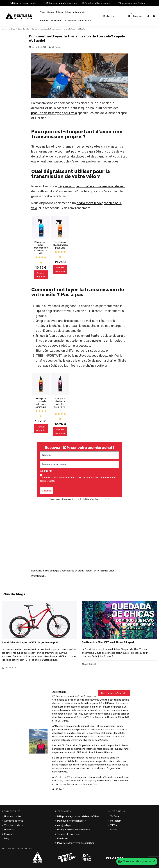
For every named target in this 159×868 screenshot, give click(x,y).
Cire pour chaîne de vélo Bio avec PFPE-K (60, 404)
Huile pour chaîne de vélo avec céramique (41, 403)
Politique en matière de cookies (74, 830)
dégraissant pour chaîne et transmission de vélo (91, 186)
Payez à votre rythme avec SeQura (76, 843)
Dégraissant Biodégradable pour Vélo (61, 245)
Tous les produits (13, 825)
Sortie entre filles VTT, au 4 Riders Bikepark (108, 642)
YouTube (115, 816)
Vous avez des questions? (137, 861)
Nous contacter (13, 816)
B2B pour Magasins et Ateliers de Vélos (78, 816)
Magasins (9, 834)
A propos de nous (14, 821)
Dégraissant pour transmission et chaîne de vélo (41, 248)
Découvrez (23, 3)
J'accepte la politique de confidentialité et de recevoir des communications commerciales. (78, 479)
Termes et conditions (69, 834)
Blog (7, 838)
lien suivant (105, 499)
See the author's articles (114, 693)
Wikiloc (114, 830)
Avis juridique (64, 825)
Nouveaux (9, 830)
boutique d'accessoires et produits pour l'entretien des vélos (82, 571)
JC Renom (56, 47)
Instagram (116, 821)
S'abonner (47, 491)
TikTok (114, 825)
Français (139, 16)
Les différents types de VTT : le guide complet (30, 642)
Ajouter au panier (41, 275)
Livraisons (63, 838)
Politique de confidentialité (71, 821)
